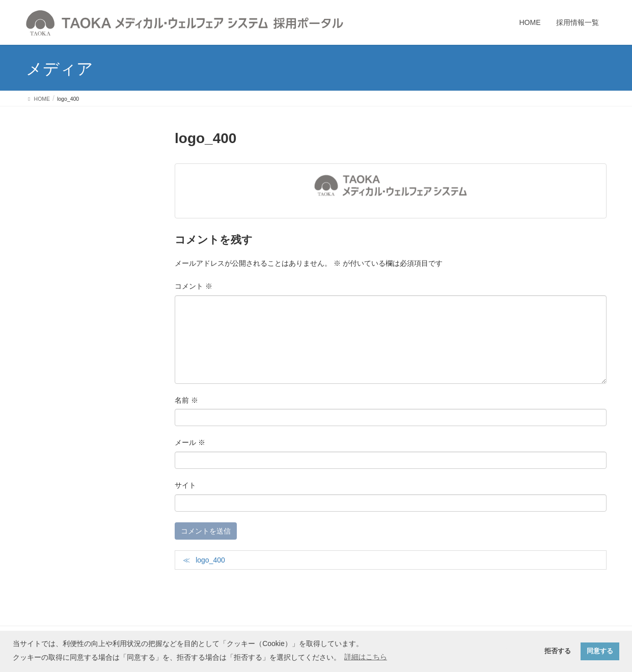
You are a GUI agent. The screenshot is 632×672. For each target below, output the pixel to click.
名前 (186, 400)
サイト (185, 485)
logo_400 (210, 560)
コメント (194, 286)
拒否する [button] (558, 651)
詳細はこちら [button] (366, 657)
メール (190, 442)
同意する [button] (600, 651)
